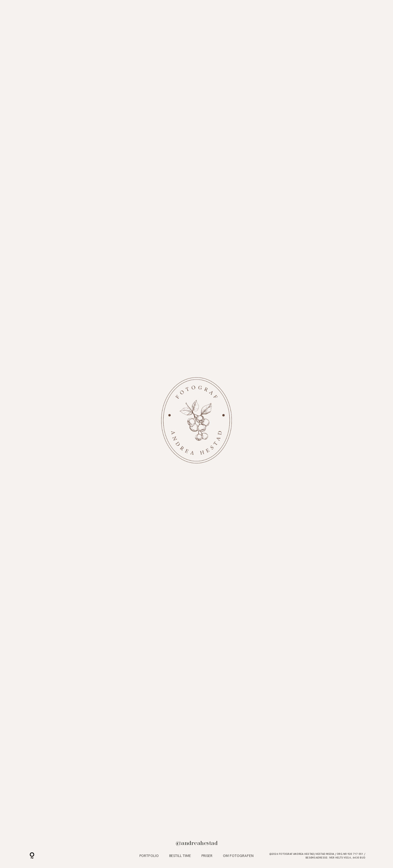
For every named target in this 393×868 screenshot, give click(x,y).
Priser (207, 856)
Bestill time (180, 856)
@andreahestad (196, 843)
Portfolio (149, 856)
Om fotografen (238, 856)
